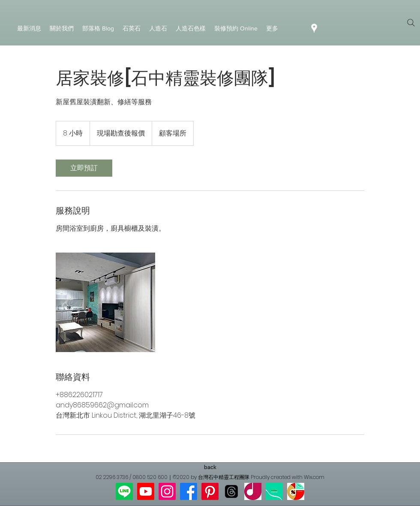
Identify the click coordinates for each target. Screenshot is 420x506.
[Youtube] (146, 491)
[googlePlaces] (314, 28)
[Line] (124, 491)
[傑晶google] (253, 491)
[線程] (231, 491)
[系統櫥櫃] (105, 302)
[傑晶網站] (296, 491)
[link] (84, 168)
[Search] (411, 23)
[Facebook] (189, 491)
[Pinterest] (210, 491)
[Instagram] (167, 491)
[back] (210, 467)
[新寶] (274, 491)
